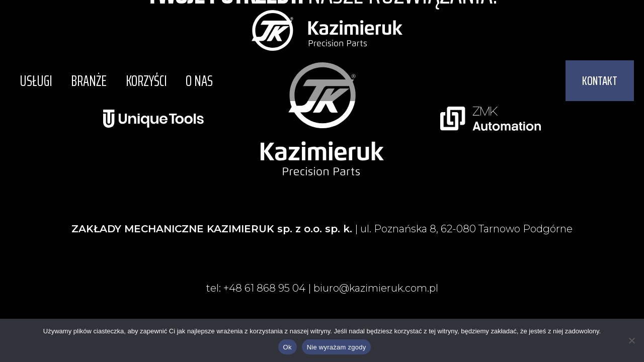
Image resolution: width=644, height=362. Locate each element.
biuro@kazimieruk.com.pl (376, 288)
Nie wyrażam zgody (337, 347)
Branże (83, 81)
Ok (288, 347)
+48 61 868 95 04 (263, 288)
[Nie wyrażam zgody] (631, 340)
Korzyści (137, 81)
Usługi (34, 81)
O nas (186, 81)
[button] (600, 81)
